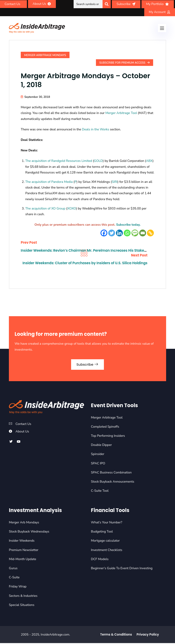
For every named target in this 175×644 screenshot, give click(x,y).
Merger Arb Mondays (24, 523)
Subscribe (87, 365)
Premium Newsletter (24, 551)
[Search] (107, 4)
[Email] (143, 233)
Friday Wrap (18, 587)
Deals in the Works (96, 129)
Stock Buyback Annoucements (113, 482)
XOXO (72, 208)
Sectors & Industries (23, 596)
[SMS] (135, 233)
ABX (149, 161)
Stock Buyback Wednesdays (29, 532)
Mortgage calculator (105, 542)
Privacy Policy (148, 635)
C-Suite (14, 578)
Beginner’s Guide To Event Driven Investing (122, 569)
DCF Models (100, 560)
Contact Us (23, 425)
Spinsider (98, 455)
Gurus (13, 569)
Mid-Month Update (23, 560)
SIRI (115, 182)
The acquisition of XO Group (45, 208)
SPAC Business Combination (111, 473)
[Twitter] (112, 233)
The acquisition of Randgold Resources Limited (59, 161)
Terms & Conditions (116, 635)
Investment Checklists (107, 551)
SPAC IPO (98, 464)
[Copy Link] (150, 233)
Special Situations (22, 606)
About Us (22, 432)
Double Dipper (101, 446)
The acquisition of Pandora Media (49, 182)
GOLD (98, 161)
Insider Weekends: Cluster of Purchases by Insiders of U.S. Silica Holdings (89, 265)
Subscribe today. (128, 225)
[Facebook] (104, 233)
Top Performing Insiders (108, 437)
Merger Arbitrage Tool (121, 113)
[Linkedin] (119, 233)
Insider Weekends (22, 542)
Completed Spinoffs (105, 428)
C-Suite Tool (100, 492)
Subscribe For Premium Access (125, 63)
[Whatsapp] (127, 233)
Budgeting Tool (102, 532)
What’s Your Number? (107, 523)
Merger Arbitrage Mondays (45, 55)
